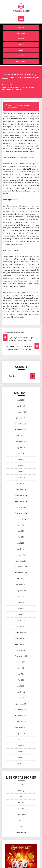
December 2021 (21, 710)
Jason (9, 105)
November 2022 (21, 644)
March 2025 (21, 477)
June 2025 (21, 460)
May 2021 (21, 751)
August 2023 (21, 591)
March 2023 (21, 620)
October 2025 (21, 436)
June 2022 (21, 674)
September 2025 (21, 442)
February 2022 (21, 698)
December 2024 (21, 495)
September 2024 (21, 513)
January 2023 (21, 632)
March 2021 (21, 763)
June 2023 (21, 603)
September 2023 (21, 585)
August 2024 (21, 519)
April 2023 (21, 614)
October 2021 (21, 722)
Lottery (21, 56)
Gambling (21, 33)
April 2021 (21, 757)
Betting (21, 39)
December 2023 (21, 567)
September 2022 (21, 656)
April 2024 (21, 543)
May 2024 (21, 537)
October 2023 (21, 579)
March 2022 (21, 692)
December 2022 (21, 638)
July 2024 (21, 525)
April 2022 (21, 686)
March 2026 (21, 406)
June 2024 (21, 531)
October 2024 (21, 507)
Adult (21, 785)
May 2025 (21, 466)
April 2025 (21, 471)
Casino (21, 28)
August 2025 (21, 448)
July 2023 (21, 597)
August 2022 (21, 662)
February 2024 (21, 555)
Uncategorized (21, 832)
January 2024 (21, 561)
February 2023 (21, 626)
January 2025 (21, 489)
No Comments (12, 108)
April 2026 (21, 400)
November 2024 (21, 501)
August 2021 (21, 734)
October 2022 (21, 650)
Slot (21, 50)
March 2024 (21, 549)
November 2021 (21, 716)
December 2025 (21, 424)
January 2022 (21, 704)
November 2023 (21, 573)
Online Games (21, 61)
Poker (21, 44)
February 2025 (21, 483)
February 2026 (21, 412)
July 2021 (21, 740)
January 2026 (21, 418)
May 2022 (21, 680)
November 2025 (21, 430)
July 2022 (21, 668)
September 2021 (21, 728)
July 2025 (21, 454)
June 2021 (21, 746)
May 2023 (21, 608)
